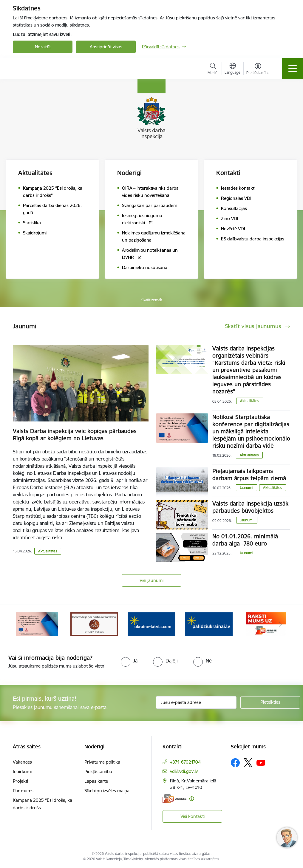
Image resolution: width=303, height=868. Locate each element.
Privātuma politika (102, 762)
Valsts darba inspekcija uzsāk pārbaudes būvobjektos (250, 507)
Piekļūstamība (98, 772)
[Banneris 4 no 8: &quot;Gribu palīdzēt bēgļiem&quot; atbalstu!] (209, 624)
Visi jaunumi (151, 580)
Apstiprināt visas (106, 47)
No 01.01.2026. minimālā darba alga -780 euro (245, 540)
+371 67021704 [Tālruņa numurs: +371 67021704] (185, 762)
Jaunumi (246, 488)
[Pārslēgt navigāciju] (293, 69)
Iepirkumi (22, 772)
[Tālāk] (280, 624)
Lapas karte (96, 781)
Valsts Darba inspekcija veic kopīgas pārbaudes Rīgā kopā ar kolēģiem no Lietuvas (75, 435)
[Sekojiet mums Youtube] (261, 762)
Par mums (23, 791)
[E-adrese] (174, 799)
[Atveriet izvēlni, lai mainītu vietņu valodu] (232, 69)
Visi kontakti (193, 816)
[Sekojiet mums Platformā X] (248, 763)
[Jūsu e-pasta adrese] (196, 702)
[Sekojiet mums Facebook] (235, 763)
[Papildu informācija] (192, 799)
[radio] (129, 661)
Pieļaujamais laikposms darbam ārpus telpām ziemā (249, 475)
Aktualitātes (35, 173)
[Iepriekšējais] (23, 624)
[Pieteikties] (270, 702)
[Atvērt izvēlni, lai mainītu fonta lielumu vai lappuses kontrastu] (258, 69)
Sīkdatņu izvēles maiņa (107, 791)
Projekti (20, 781)
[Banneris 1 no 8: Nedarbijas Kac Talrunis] (37, 624)
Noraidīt (43, 47)
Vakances (22, 762)
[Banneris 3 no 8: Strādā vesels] (151, 624)
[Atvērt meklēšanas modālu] (213, 69)
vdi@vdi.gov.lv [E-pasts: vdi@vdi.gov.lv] (184, 771)
